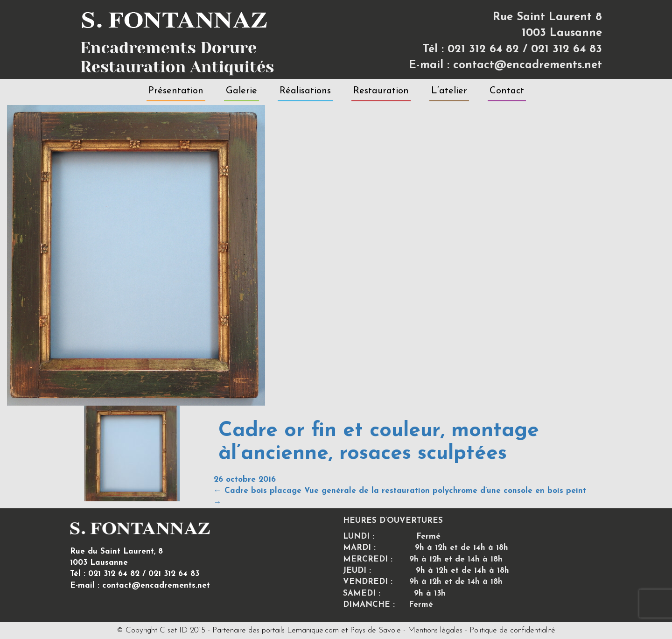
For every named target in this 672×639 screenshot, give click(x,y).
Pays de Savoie (375, 630)
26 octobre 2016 (245, 480)
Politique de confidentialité (512, 630)
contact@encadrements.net (528, 65)
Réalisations (305, 91)
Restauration (381, 91)
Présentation (176, 91)
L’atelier (449, 91)
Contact (507, 91)
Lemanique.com (313, 630)
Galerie (241, 91)
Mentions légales (435, 630)
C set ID (174, 630)
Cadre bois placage (258, 491)
